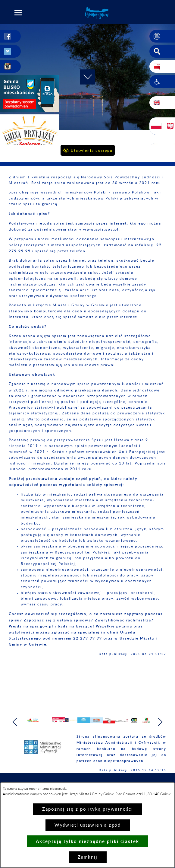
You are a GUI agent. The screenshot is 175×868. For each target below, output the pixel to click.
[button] (18, 13)
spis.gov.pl (42, 626)
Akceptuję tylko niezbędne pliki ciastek (88, 841)
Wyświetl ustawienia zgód (88, 825)
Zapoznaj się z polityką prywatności (88, 809)
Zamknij (88, 857)
